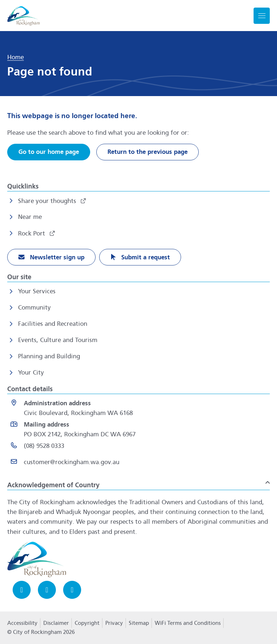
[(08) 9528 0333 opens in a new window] (140, 447)
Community (34, 308)
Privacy (114, 625)
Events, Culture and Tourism (58, 340)
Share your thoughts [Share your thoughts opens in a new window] (48, 201)
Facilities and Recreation (53, 324)
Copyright (87, 623)
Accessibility (22, 623)
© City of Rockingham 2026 (41, 632)
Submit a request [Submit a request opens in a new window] (145, 257)
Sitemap (139, 623)
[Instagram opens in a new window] (47, 590)
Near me (30, 217)
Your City (31, 373)
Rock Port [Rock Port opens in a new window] (32, 234)
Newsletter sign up (56, 257)
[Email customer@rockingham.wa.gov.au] (140, 464)
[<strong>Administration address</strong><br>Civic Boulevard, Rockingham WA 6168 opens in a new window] (140, 408)
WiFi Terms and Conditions (188, 623)
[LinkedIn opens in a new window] (72, 590)
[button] (138, 482)
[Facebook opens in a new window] (22, 590)
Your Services (37, 291)
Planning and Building (49, 356)
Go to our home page (49, 152)
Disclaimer (56, 623)
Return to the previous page (148, 152)
